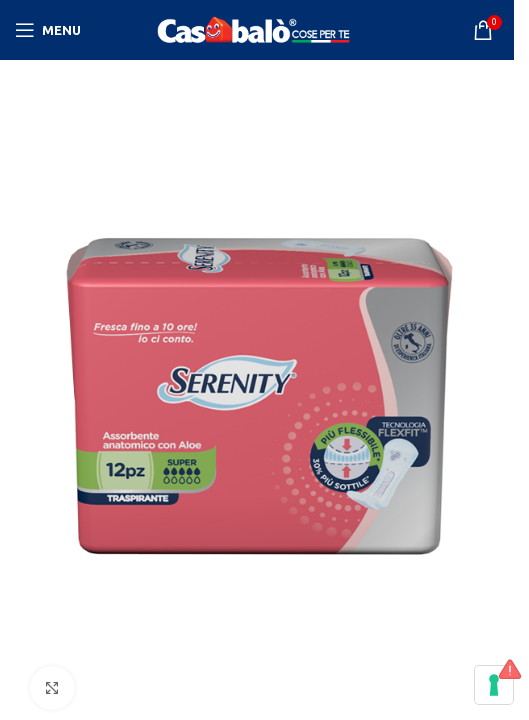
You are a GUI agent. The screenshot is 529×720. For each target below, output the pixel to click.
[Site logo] (257, 29)
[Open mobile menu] (48, 30)
